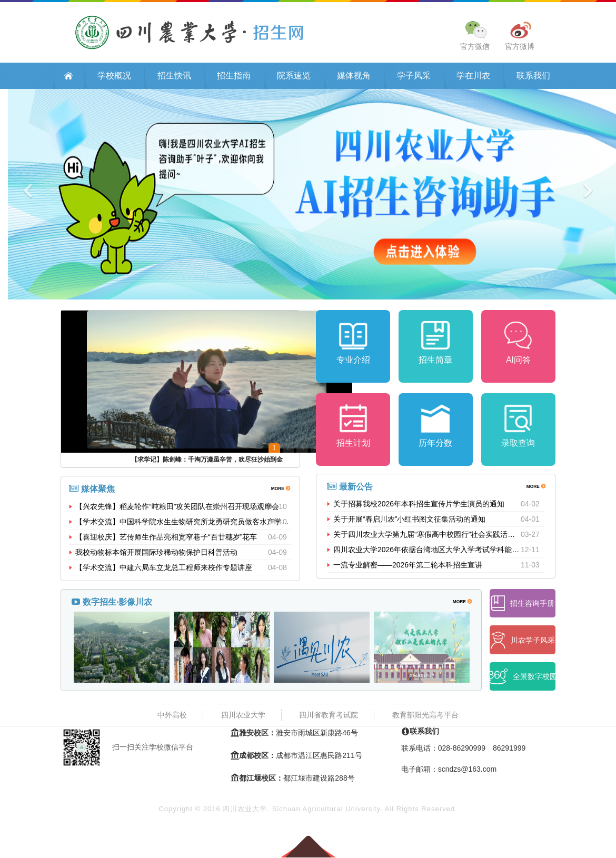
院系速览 (294, 77)
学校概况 (114, 77)
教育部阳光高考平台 (425, 716)
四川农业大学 (243, 716)
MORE (280, 489)
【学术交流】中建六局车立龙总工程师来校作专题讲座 (164, 568)
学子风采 (414, 77)
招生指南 (234, 77)
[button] (46, 195)
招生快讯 (174, 77)
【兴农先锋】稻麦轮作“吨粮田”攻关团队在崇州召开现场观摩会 (177, 507)
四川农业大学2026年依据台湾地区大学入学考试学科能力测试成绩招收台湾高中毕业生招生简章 (427, 553)
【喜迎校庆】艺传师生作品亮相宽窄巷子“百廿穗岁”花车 (166, 538)
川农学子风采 (523, 641)
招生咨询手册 (523, 605)
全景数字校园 (523, 678)
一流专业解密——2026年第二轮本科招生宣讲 (408, 568)
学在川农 (473, 77)
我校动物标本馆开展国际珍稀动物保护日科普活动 (156, 553)
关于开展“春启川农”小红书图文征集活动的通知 (409, 523)
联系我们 (533, 77)
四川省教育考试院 (329, 716)
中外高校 (172, 716)
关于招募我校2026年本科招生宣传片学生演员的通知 (419, 507)
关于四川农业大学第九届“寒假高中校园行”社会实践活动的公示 (427, 538)
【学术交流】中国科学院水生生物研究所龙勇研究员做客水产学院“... (183, 523)
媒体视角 (354, 77)
